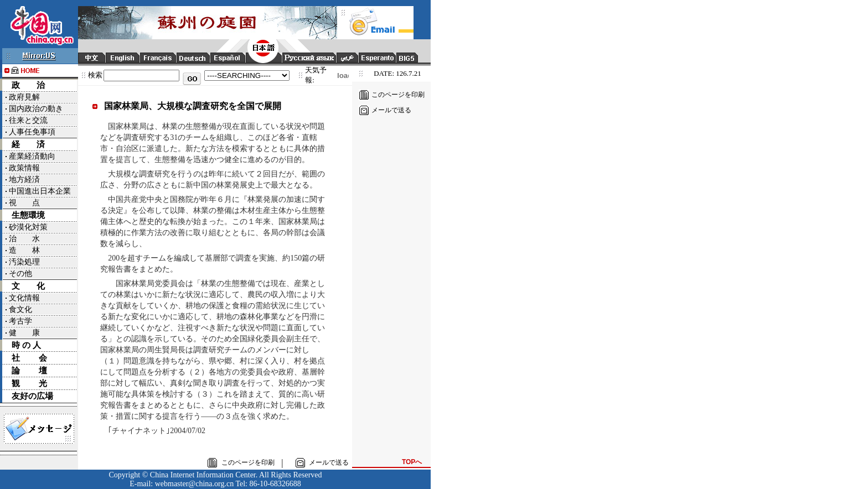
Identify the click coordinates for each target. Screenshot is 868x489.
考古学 (20, 321)
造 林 (24, 250)
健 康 (24, 333)
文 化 (28, 286)
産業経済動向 (32, 156)
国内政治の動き (36, 109)
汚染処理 (24, 262)
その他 (20, 274)
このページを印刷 (398, 95)
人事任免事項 (32, 132)
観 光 (29, 383)
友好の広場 (32, 396)
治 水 (24, 239)
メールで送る (391, 110)
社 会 (29, 358)
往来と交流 (28, 120)
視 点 (24, 203)
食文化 (20, 309)
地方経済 (24, 180)
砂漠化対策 (28, 227)
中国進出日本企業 (40, 191)
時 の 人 (26, 345)
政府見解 (24, 97)
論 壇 (29, 371)
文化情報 (24, 298)
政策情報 (24, 168)
